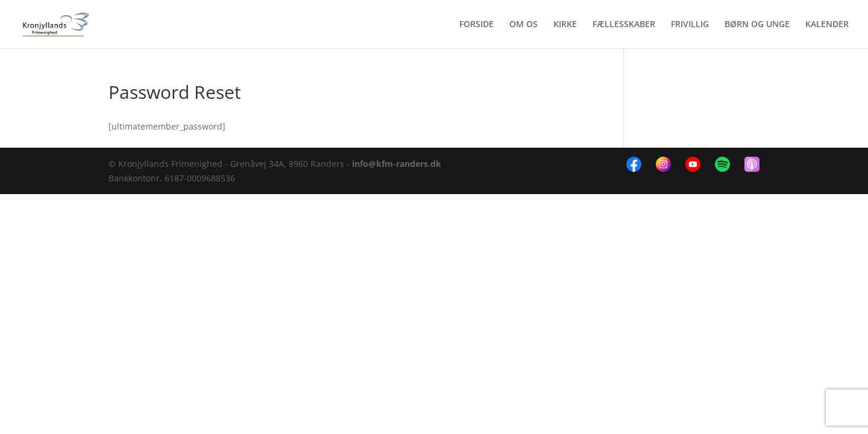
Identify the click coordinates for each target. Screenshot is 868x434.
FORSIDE (476, 25)
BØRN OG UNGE (757, 25)
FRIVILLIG (690, 25)
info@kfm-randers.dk (397, 164)
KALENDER (827, 25)
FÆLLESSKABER (624, 25)
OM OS (524, 25)
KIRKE (565, 25)
